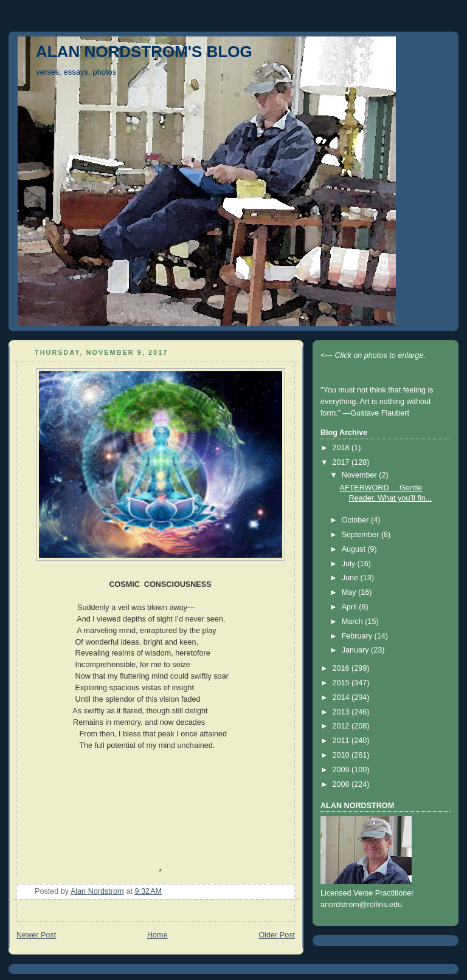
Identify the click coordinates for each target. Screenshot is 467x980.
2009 (342, 770)
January (356, 650)
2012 (342, 726)
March (354, 622)
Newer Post (36, 935)
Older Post (277, 935)
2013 (342, 712)
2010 (342, 755)
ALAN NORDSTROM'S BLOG (144, 52)
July (350, 564)
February (358, 636)
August (355, 549)
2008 (342, 784)
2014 (342, 697)
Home (157, 935)
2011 (342, 741)
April (351, 607)
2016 (342, 668)
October (356, 520)
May (350, 592)
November (361, 475)
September (361, 535)
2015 (342, 683)
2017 (342, 462)
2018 (342, 448)
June (351, 578)
